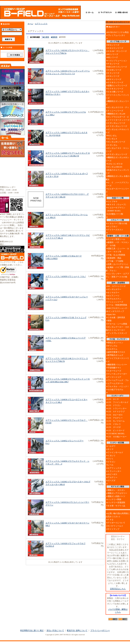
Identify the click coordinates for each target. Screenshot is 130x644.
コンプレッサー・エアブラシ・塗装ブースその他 (117, 275)
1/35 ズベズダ (114, 427)
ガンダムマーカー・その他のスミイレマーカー (117, 329)
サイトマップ (113, 529)
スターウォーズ (114, 371)
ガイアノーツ (113, 296)
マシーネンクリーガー (117, 374)
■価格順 (54, 37)
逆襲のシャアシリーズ (117, 86)
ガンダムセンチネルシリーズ (117, 131)
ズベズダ (111, 481)
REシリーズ (113, 57)
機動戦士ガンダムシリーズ (117, 103)
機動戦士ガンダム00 (116, 114)
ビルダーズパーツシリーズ (117, 190)
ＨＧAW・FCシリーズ (117, 51)
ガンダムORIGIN (115, 167)
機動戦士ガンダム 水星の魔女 (118, 178)
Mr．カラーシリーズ (117, 286)
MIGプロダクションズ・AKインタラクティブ (117, 310)
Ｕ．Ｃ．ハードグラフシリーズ (117, 184)
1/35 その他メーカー (117, 437)
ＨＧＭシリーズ (114, 70)
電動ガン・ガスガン (116, 490)
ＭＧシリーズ (113, 45)
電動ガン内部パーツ (116, 496)
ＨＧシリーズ (113, 76)
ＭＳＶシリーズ (114, 79)
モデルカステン (114, 299)
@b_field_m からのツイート (118, 22)
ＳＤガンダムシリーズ (117, 154)
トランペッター (114, 471)
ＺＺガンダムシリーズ (117, 126)
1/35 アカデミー (115, 418)
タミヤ (110, 449)
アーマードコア (114, 377)
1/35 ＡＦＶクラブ (116, 412)
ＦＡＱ (110, 520)
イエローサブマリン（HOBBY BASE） (115, 209)
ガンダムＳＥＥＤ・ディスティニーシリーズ (117, 109)
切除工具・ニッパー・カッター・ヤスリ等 (117, 250)
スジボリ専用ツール (116, 239)
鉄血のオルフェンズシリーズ (117, 172)
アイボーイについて (116, 523)
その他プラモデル (115, 390)
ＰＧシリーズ (113, 64)
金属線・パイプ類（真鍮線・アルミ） (117, 269)
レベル (110, 465)
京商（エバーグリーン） (118, 264)
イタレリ (111, 456)
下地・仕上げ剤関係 (116, 255)
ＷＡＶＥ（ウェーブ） (117, 205)
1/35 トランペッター (117, 408)
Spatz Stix (112, 314)
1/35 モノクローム (116, 421)
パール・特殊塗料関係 (117, 305)
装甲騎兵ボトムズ (115, 355)
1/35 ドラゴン (114, 405)
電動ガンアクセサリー (117, 493)
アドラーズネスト (115, 230)
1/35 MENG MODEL (116, 434)
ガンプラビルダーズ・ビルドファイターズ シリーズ (118, 118)
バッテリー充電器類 (116, 503)
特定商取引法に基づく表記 (32, 630)
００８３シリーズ (115, 89)
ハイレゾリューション (117, 61)
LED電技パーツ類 (115, 214)
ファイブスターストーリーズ (117, 360)
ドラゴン (111, 462)
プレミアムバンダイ (116, 35)
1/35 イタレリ (114, 424)
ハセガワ (111, 446)
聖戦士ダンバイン (115, 343)
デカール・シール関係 (117, 324)
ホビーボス (112, 474)
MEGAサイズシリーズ (117, 67)
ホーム (30, 24)
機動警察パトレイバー (117, 365)
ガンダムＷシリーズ (116, 142)
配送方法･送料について (77, 630)
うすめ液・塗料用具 (116, 318)
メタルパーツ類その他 (117, 223)
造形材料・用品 (114, 258)
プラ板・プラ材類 (115, 261)
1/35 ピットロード (116, 430)
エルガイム (112, 349)
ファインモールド (115, 452)
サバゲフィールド (115, 526)
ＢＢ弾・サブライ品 (116, 506)
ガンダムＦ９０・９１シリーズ (117, 150)
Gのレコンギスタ (115, 164)
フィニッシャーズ (115, 302)
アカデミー (112, 477)
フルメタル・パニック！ (118, 386)
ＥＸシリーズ (113, 73)
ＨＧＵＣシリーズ (115, 48)
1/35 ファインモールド (118, 402)
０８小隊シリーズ (115, 92)
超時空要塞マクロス (116, 352)
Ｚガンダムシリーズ (116, 123)
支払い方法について (55, 630)
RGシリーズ (113, 54)
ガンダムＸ (112, 139)
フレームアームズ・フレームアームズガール (117, 382)
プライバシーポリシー (100, 630)
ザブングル (112, 346)
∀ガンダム (112, 136)
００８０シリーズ (115, 82)
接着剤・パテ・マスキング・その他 (117, 244)
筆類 (110, 321)
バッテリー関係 (114, 499)
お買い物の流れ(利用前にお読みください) (118, 515)
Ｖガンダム (112, 145)
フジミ (110, 459)
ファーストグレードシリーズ (117, 97)
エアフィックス (41, 24)
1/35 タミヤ (113, 399)
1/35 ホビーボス (115, 415)
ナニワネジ (112, 227)
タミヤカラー (113, 293)
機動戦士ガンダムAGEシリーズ (117, 159)
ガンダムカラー (114, 289)
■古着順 (46, 37)
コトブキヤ (112, 201)
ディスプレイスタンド (117, 333)
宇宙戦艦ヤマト (114, 368)
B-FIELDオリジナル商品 (118, 32)
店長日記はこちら (118, 589)
